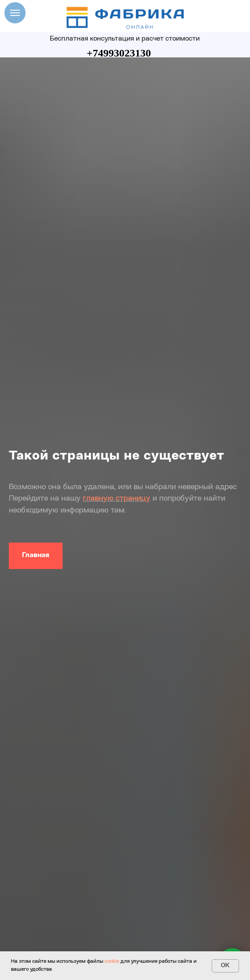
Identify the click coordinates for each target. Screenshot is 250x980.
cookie (112, 961)
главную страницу (117, 498)
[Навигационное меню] (15, 13)
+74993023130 (119, 53)
